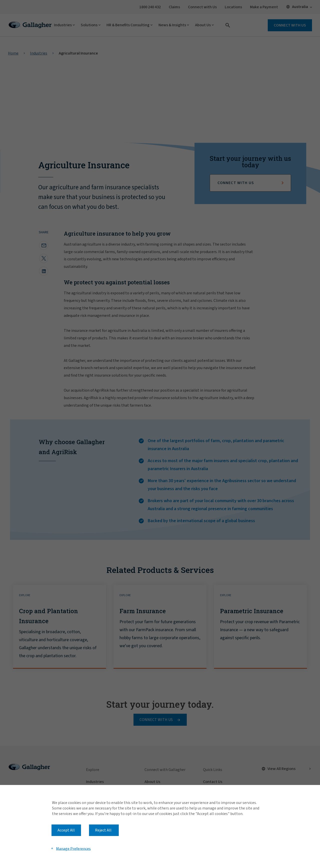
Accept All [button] (66, 830)
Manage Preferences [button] (73, 848)
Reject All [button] (103, 830)
